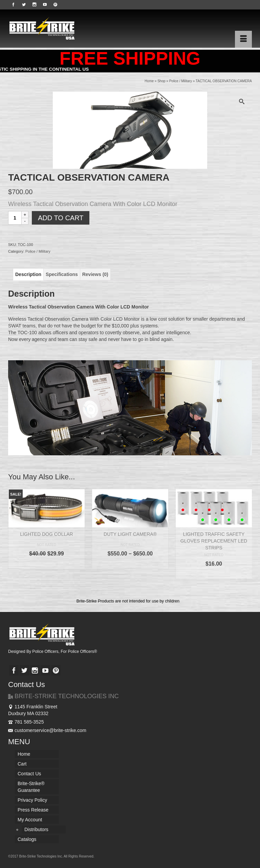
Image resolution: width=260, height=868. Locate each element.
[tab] (28, 274)
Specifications (62, 274)
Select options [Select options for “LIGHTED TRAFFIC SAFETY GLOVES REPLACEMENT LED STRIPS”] (214, 574)
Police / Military (38, 251)
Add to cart (61, 218)
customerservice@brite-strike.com (47, 730)
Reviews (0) (95, 274)
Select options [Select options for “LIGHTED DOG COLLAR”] (46, 564)
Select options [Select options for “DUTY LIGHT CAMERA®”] (130, 564)
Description (28, 274)
